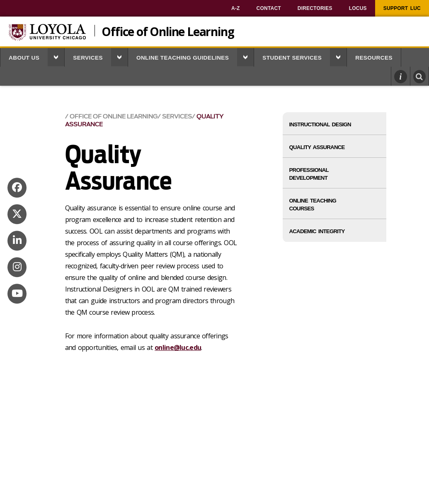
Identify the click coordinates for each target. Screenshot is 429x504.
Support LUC (402, 8)
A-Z (236, 8)
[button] (56, 57)
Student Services (292, 58)
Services (88, 58)
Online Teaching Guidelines (183, 58)
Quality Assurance (317, 147)
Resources (374, 58)
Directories (315, 8)
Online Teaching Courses (313, 205)
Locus (358, 8)
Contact (269, 8)
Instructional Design (320, 124)
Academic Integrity (317, 231)
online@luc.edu (178, 347)
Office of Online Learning (168, 31)
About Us (24, 58)
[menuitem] (236, 8)
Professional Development (309, 174)
